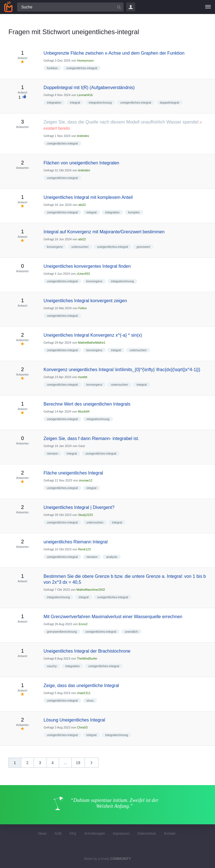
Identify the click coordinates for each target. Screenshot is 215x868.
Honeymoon (85, 60)
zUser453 (83, 274)
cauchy (52, 666)
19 (78, 763)
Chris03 (82, 727)
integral (75, 103)
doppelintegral (170, 103)
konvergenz (55, 247)
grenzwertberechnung (62, 632)
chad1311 (84, 693)
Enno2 (83, 624)
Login (131, 7)
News (42, 834)
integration (54, 103)
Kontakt (170, 834)
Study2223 (86, 515)
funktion (52, 68)
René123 (84, 549)
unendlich (131, 632)
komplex (134, 212)
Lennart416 (85, 95)
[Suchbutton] (119, 7)
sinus (90, 701)
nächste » (94, 765)
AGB (58, 834)
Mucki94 (84, 411)
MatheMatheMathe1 (92, 343)
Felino (83, 308)
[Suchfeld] (70, 7)
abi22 (82, 205)
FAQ (73, 834)
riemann (53, 453)
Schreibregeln (95, 834)
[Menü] (208, 7)
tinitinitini (83, 136)
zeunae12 (86, 480)
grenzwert (143, 247)
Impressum (121, 834)
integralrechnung (100, 103)
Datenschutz (147, 834)
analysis (112, 557)
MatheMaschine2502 (91, 590)
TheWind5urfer (87, 658)
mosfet (83, 377)
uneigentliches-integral (82, 68)
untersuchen (80, 247)
